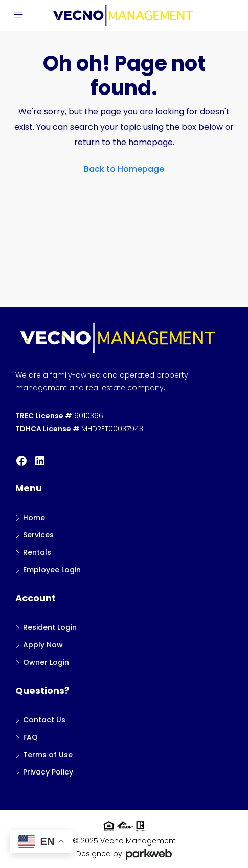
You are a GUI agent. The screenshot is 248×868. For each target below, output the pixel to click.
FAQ (30, 737)
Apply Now (43, 645)
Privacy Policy (48, 772)
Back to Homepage (124, 169)
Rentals (37, 552)
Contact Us (44, 720)
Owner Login (46, 662)
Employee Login (52, 570)
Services (38, 535)
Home (34, 518)
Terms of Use (48, 755)
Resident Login (50, 627)
